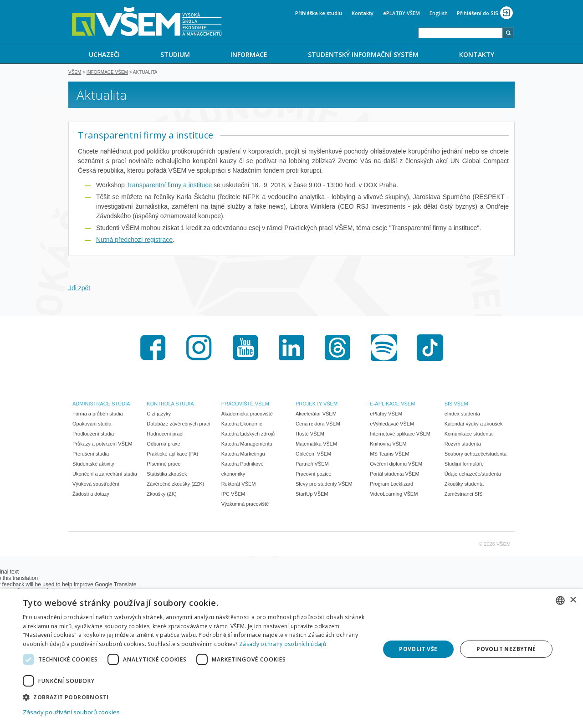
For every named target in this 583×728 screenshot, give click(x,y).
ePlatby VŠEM (386, 415)
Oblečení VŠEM (313, 455)
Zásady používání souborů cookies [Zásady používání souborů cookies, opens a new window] (71, 712)
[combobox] (460, 33)
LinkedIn (291, 349)
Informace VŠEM (107, 73)
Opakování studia (92, 425)
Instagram (199, 349)
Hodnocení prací (165, 435)
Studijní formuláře (464, 465)
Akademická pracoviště (247, 415)
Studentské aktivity (93, 465)
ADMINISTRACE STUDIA (101, 405)
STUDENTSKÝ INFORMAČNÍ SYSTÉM (363, 54)
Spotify (384, 349)
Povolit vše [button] (418, 649)
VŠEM (75, 73)
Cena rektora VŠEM (318, 425)
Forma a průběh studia (98, 415)
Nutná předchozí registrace (134, 241)
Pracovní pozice (313, 475)
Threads (338, 349)
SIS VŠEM (456, 405)
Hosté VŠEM (310, 435)
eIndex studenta (462, 415)
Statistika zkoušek (167, 475)
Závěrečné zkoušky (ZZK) (175, 485)
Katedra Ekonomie (242, 425)
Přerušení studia (91, 455)
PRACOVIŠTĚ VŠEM (245, 405)
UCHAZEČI (104, 54)
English (439, 13)
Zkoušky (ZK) (161, 495)
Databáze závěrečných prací (178, 425)
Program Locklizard (391, 485)
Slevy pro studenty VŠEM (324, 485)
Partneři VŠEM (312, 465)
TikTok (430, 349)
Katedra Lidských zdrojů (248, 435)
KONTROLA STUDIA (170, 405)
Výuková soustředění (96, 485)
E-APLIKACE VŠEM (392, 405)
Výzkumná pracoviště (245, 505)
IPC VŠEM (233, 495)
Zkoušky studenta (464, 485)
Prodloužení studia (93, 435)
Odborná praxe (163, 445)
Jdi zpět (79, 289)
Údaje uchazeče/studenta (473, 475)
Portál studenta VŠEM (394, 475)
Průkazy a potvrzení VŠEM (102, 445)
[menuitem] (104, 54)
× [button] (573, 600)
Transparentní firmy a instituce (169, 186)
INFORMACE (249, 54)
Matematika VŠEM (316, 445)
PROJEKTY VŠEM (317, 405)
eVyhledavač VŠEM (392, 425)
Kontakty (363, 13)
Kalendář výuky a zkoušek (474, 425)
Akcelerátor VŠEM (316, 415)
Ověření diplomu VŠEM (396, 465)
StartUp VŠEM (312, 495)
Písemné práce (164, 465)
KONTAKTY (477, 54)
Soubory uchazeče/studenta (476, 455)
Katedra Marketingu (243, 455)
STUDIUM (175, 54)
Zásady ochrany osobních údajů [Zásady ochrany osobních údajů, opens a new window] (283, 644)
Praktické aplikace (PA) (172, 455)
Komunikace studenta (469, 435)
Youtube (245, 349)
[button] (196, 697)
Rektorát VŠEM (239, 485)
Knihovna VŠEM (388, 445)
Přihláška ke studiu (319, 13)
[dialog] (291, 659)
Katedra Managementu (247, 445)
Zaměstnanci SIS (464, 495)
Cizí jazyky (159, 415)
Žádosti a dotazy (91, 495)
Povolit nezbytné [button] (506, 649)
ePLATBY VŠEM (401, 13)
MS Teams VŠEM (389, 455)
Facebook (153, 349)
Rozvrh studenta (463, 445)
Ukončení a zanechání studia (105, 475)
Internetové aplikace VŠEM (400, 435)
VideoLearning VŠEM (394, 495)
